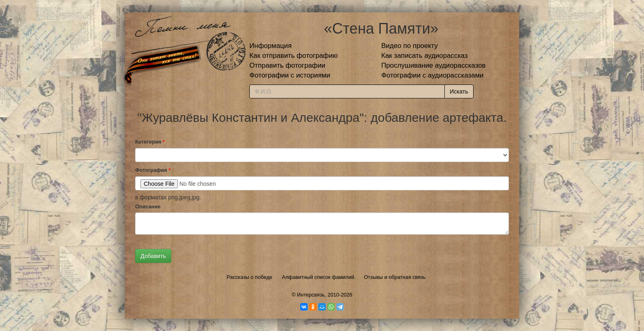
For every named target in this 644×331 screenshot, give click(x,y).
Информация (270, 46)
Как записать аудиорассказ (424, 56)
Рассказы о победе (250, 277)
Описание (148, 207)
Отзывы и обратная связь (395, 277)
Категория (150, 142)
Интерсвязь (311, 295)
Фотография (153, 170)
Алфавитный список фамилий (318, 277)
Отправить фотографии (287, 65)
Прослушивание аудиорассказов (433, 65)
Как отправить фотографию (293, 56)
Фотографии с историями (290, 75)
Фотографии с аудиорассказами (432, 75)
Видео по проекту (409, 46)
